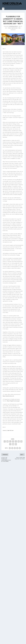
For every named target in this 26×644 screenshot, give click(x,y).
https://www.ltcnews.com (8, 396)
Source (4, 430)
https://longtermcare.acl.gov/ (13, 401)
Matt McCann (10, 430)
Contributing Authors (13, 26)
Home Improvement (13, 28)
